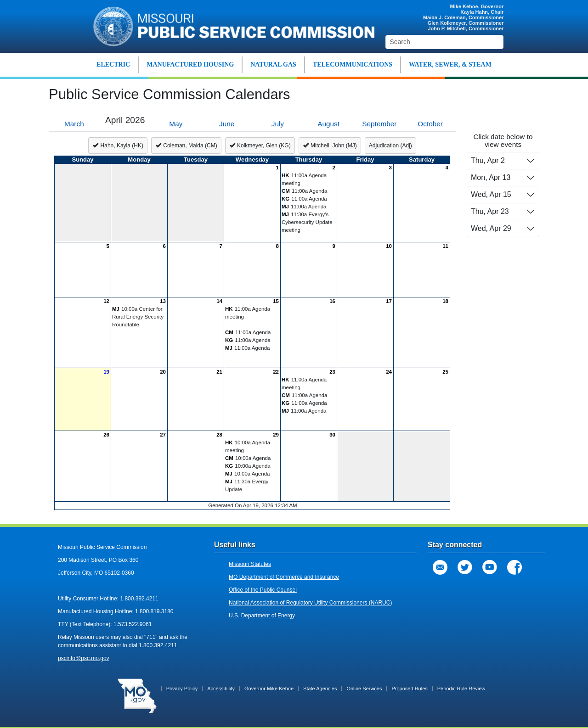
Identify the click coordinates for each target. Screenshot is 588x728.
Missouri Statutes (250, 564)
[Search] (444, 42)
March (74, 124)
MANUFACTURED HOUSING (190, 64)
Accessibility (221, 689)
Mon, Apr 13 (491, 177)
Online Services (364, 689)
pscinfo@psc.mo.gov (84, 658)
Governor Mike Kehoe (269, 689)
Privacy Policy (182, 689)
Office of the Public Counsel (263, 590)
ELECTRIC (113, 64)
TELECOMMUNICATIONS (353, 64)
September (379, 124)
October (430, 124)
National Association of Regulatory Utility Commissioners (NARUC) (310, 603)
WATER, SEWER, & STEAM (450, 64)
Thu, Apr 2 (488, 160)
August (328, 124)
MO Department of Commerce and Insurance (284, 577)
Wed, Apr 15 (491, 194)
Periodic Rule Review (461, 689)
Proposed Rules (409, 689)
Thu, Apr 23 (490, 211)
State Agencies (320, 689)
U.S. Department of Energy (262, 616)
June (227, 124)
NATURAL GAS (273, 64)
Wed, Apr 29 (491, 228)
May (176, 124)
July (278, 124)
